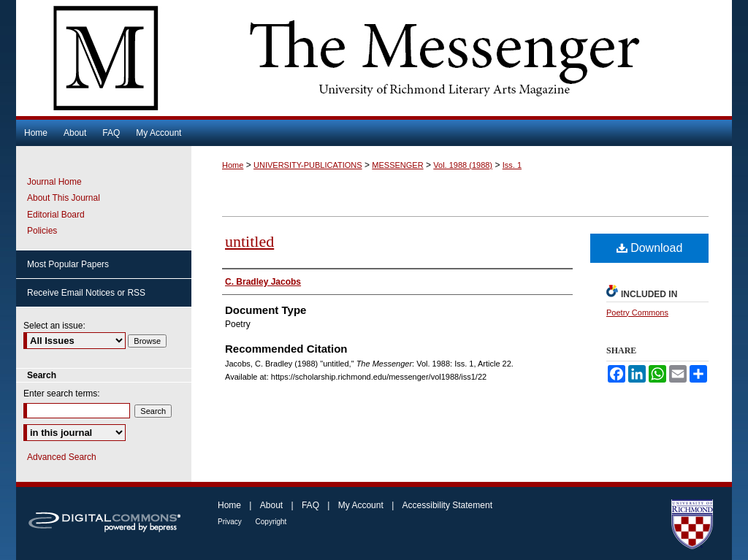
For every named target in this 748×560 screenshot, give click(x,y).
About (273, 505)
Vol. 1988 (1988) (463, 165)
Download (650, 248)
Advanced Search (62, 457)
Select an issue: (54, 326)
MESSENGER (397, 165)
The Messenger (374, 58)
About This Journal (64, 198)
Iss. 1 (512, 165)
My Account (362, 505)
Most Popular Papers (68, 264)
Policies (42, 231)
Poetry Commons (637, 312)
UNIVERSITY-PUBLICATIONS (308, 165)
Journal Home (54, 182)
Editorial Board (56, 215)
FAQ (312, 505)
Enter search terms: (62, 394)
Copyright (271, 522)
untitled (249, 241)
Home (233, 165)
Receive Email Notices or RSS (86, 293)
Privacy (231, 522)
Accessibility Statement (447, 505)
